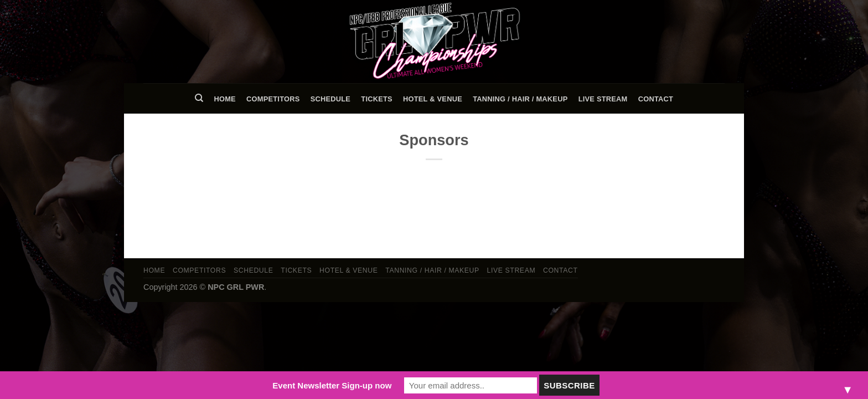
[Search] (199, 98)
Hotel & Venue (433, 99)
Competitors (273, 99)
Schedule (330, 99)
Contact (656, 99)
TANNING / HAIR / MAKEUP (520, 99)
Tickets (377, 99)
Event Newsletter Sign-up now (332, 385)
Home (224, 99)
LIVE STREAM (603, 99)
